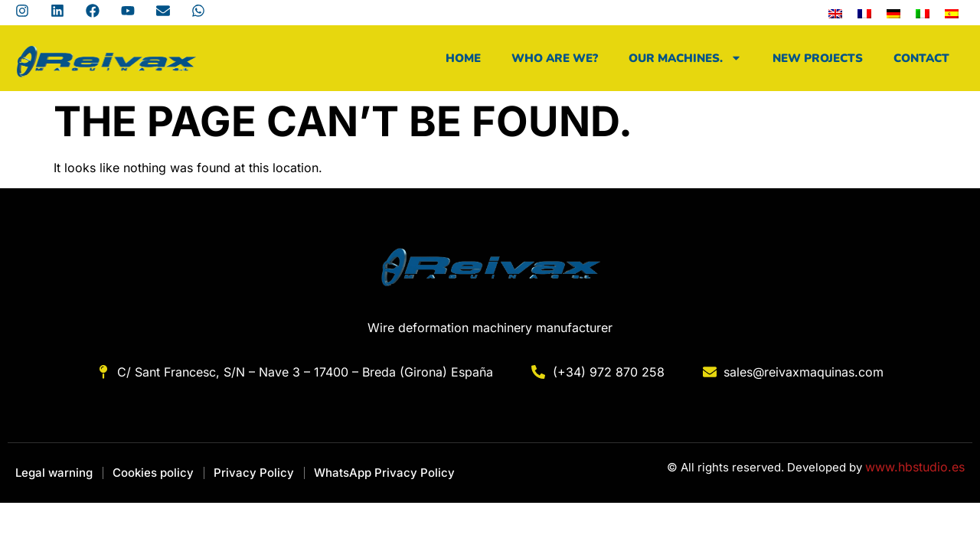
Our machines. (685, 58)
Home (463, 58)
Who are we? (555, 58)
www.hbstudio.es (915, 467)
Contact (921, 58)
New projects (818, 58)
